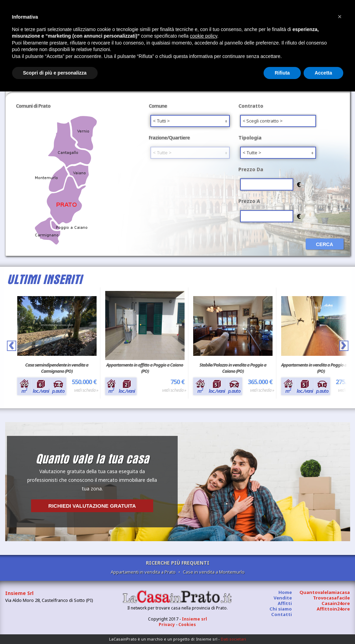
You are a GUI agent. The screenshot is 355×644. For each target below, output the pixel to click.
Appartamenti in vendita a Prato (143, 572)
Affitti (285, 603)
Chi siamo (281, 609)
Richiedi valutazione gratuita (92, 506)
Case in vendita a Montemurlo (214, 572)
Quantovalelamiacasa (325, 592)
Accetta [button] (323, 73)
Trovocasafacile (331, 598)
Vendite (283, 598)
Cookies (187, 625)
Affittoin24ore (333, 609)
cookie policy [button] (203, 36)
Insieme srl (194, 619)
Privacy (167, 625)
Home (285, 592)
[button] (340, 17)
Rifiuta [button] (282, 73)
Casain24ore (336, 603)
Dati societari (233, 639)
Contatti (282, 614)
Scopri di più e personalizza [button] (55, 73)
